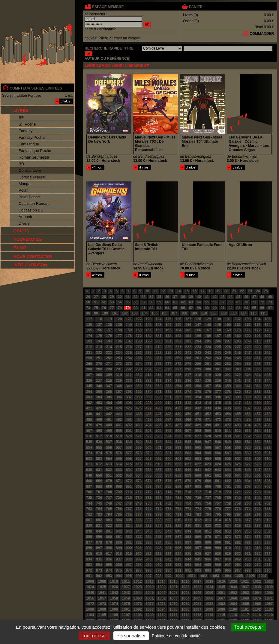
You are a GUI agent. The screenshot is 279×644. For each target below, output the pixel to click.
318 (198, 375)
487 (178, 425)
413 (198, 403)
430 (178, 408)
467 (168, 420)
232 (99, 353)
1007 (263, 576)
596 (129, 459)
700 (218, 487)
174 (89, 336)
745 (99, 503)
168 (218, 330)
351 (148, 386)
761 (258, 503)
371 (158, 392)
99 (96, 313)
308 (99, 375)
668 (89, 481)
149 (218, 325)
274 (139, 364)
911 (238, 548)
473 (228, 420)
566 (208, 448)
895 (268, 542)
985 (218, 570)
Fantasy (25, 131)
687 (89, 487)
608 (248, 459)
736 (198, 498)
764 (99, 509)
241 (188, 353)
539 (129, 442)
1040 (90, 593)
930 (238, 554)
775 (208, 509)
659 (188, 475)
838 (268, 526)
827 (158, 526)
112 (224, 313)
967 (228, 565)
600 (168, 459)
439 (268, 408)
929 (228, 554)
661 (208, 475)
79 (128, 308)
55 (128, 302)
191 (258, 336)
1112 (186, 615)
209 (248, 341)
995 (129, 576)
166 (198, 330)
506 (178, 431)
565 (198, 448)
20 (226, 291)
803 (109, 520)
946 (208, 559)
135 (268, 319)
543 (168, 442)
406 (129, 403)
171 (248, 330)
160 (139, 330)
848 (178, 531)
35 (159, 297)
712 (148, 492)
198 (139, 341)
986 (228, 570)
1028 (138, 587)
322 (238, 375)
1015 (174, 582)
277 (168, 364)
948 (228, 559)
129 (208, 319)
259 (178, 358)
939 (139, 559)
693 (148, 487)
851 (208, 531)
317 (188, 375)
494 (248, 425)
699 (208, 487)
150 (228, 325)
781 (268, 509)
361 (248, 386)
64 (199, 302)
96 (262, 308)
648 (268, 470)
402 (89, 403)
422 (99, 408)
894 (258, 542)
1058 (114, 598)
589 (248, 453)
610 (268, 459)
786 (129, 515)
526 (188, 436)
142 (148, 325)
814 (218, 520)
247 (248, 353)
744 (89, 503)
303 (238, 369)
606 (228, 459)
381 (258, 392)
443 (119, 414)
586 (218, 453)
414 (208, 403)
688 (99, 487)
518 (109, 436)
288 (89, 369)
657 (168, 475)
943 (178, 559)
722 (248, 492)
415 (218, 403)
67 (222, 302)
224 (208, 347)
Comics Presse (32, 177)
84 (167, 308)
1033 (197, 587)
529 (218, 436)
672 (129, 481)
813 (208, 520)
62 (183, 302)
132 (238, 319)
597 (139, 459)
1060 (138, 598)
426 (139, 408)
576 (119, 453)
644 (228, 470)
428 (158, 408)
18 (210, 291)
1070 (257, 598)
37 (175, 297)
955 (109, 565)
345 (89, 386)
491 (218, 425)
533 (258, 436)
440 (89, 414)
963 (188, 565)
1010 (114, 582)
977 (139, 570)
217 (139, 347)
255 (139, 358)
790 (168, 515)
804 (119, 520)
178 (129, 336)
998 (158, 576)
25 (266, 291)
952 (268, 559)
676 (168, 481)
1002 (203, 576)
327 (99, 381)
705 (268, 487)
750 (148, 503)
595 (119, 459)
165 (188, 330)
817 (248, 520)
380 (248, 392)
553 (268, 442)
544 (178, 442)
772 (178, 509)
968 (238, 565)
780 (258, 509)
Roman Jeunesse (34, 157)
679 (198, 481)
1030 (162, 587)
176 (109, 336)
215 (119, 347)
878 (99, 542)
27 (96, 297)
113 (234, 313)
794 (208, 515)
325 (268, 375)
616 (139, 464)
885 (168, 542)
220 (168, 347)
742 (258, 498)
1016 (186, 582)
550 (238, 442)
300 (208, 369)
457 (258, 414)
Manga (25, 184)
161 (148, 330)
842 (119, 531)
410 (168, 403)
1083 (221, 604)
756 (208, 503)
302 (228, 369)
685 (258, 481)
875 (258, 537)
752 (168, 503)
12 (163, 291)
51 (96, 302)
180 (148, 336)
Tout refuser (94, 636)
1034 (209, 587)
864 (148, 537)
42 (215, 297)
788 (148, 515)
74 (88, 308)
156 (99, 330)
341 (238, 381)
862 (129, 537)
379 (238, 392)
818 (258, 520)
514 (258, 431)
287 (268, 364)
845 (148, 531)
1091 (126, 609)
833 (218, 526)
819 (268, 520)
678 (188, 481)
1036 (233, 587)
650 (99, 475)
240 (178, 353)
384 (99, 397)
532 (248, 436)
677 (178, 481)
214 (109, 347)
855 (248, 531)
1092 (138, 609)
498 (99, 431)
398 (238, 397)
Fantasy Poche (32, 137)
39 (191, 297)
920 (139, 554)
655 (148, 475)
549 (228, 442)
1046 (162, 593)
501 (129, 431)
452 (208, 414)
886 (178, 542)
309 (109, 375)
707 (99, 492)
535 (89, 442)
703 (248, 487)
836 (248, 526)
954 (99, 565)
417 (238, 403)
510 (218, 431)
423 (109, 408)
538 (119, 442)
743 (268, 498)
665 (248, 475)
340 (228, 381)
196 (119, 341)
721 (238, 492)
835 (238, 526)
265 (238, 358)
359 (228, 386)
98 (88, 313)
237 (148, 353)
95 (254, 308)
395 (208, 397)
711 (139, 492)
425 (129, 408)
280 (198, 364)
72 (262, 302)
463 (129, 420)
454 (228, 414)
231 (89, 353)
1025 (102, 587)
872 (228, 537)
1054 (257, 593)
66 (215, 302)
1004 (227, 576)
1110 (162, 615)
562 (168, 448)
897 (99, 548)
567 (218, 448)
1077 (150, 604)
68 (230, 302)
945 (198, 559)
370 (148, 392)
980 (168, 570)
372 (168, 392)
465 (148, 420)
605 (218, 459)
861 (119, 537)
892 (238, 542)
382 (268, 392)
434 (218, 408)
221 (178, 347)
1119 (269, 615)
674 (148, 481)
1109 (150, 615)
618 (158, 464)
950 (248, 559)
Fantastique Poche (35, 151)
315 (168, 375)
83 (159, 308)
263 (218, 358)
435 (228, 408)
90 (215, 308)
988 (248, 570)
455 (238, 414)
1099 (221, 609)
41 (207, 297)
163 (168, 330)
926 (198, 554)
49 (270, 297)
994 (119, 576)
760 (248, 503)
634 (129, 470)
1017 (197, 582)
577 (129, 453)
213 (99, 347)
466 (158, 420)
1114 (209, 615)
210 (258, 341)
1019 (221, 582)
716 (188, 492)
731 (148, 498)
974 (109, 570)
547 (208, 442)
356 (198, 386)
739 (228, 498)
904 (168, 548)
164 (178, 330)
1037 (245, 587)
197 (129, 341)
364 (89, 392)
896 (89, 548)
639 (178, 470)
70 (246, 302)
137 (99, 325)
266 (248, 358)
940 (148, 559)
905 (178, 548)
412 (188, 403)
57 (144, 302)
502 (139, 431)
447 (158, 414)
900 (129, 548)
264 (228, 358)
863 (139, 537)
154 (268, 325)
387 (129, 397)
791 (178, 515)
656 (158, 475)
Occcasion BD (31, 210)
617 (148, 464)
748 (129, 503)
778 (238, 509)
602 (188, 459)
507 (188, 431)
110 (204, 313)
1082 (209, 604)
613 (109, 464)
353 (168, 386)
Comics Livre (30, 170)
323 (248, 375)
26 (88, 297)
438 (258, 408)
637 (158, 470)
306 (268, 369)
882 (139, 542)
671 (119, 481)
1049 (197, 593)
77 (112, 308)
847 (168, 531)
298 (188, 369)
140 (129, 325)
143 (158, 325)
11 (155, 291)
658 (178, 475)
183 (178, 336)
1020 (233, 582)
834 (228, 526)
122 (139, 319)
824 (129, 526)
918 (119, 554)
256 (148, 358)
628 (258, 464)
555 (99, 448)
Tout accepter (249, 627)
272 (119, 364)
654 (139, 475)
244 (218, 353)
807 (148, 520)
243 (208, 353)
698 (198, 487)
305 (258, 369)
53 (112, 302)
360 (238, 386)
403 (99, 403)
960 (158, 565)
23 (250, 291)
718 (208, 492)
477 (268, 420)
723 (258, 492)
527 (198, 436)
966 (218, 565)
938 (129, 559)
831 (198, 526)
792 (188, 515)
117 (89, 319)
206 (218, 341)
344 (268, 381)
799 (258, 515)
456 (248, 414)
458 (268, 414)
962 (178, 565)
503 (148, 431)
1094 (162, 609)
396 (218, 397)
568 (228, 448)
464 (139, 420)
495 (258, 425)
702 (238, 487)
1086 (257, 604)
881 (129, 542)
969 (248, 565)
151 (238, 325)
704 (258, 487)
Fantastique (29, 144)
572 (268, 448)
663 (228, 475)
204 (198, 341)
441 (99, 414)
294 (148, 369)
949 (238, 559)
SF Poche (27, 124)
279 (188, 364)
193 (89, 341)
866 (168, 537)
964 (198, 565)
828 (168, 526)
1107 (126, 615)
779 (248, 509)
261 (198, 358)
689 (109, 487)
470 (198, 420)
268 (268, 358)
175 (99, 336)
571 (258, 448)
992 (99, 576)
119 (109, 319)
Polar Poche (29, 197)
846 (158, 531)
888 (198, 542)
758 (228, 503)
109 (194, 313)
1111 (174, 615)
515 (268, 431)
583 (188, 453)
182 (168, 336)
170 (238, 330)
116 (263, 313)
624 (218, 464)
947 (218, 559)
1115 (221, 615)
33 (144, 297)
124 (158, 319)
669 (99, 481)
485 (158, 425)
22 (242, 291)
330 (129, 381)
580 (158, 453)
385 (109, 397)
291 (119, 369)
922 (158, 554)
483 (139, 425)
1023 (269, 582)
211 (268, 341)
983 (198, 570)
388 (139, 397)
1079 (174, 604)
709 (119, 492)
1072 (90, 604)
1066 (209, 598)
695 (168, 487)
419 (258, 403)
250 (89, 358)
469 (188, 420)
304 (248, 369)
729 (129, 498)
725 (89, 498)
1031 (174, 587)
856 (258, 531)
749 (139, 503)
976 (129, 570)
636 (148, 470)
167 (208, 330)
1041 (102, 593)
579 (148, 453)
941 (158, 559)
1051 (221, 593)
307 (89, 375)
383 (89, 397)
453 (218, 414)
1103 (269, 609)
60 (167, 302)
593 (99, 459)
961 (168, 565)
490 (208, 425)
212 (89, 347)
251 (99, 358)
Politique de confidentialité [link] (176, 636)
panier (196, 7)
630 (89, 470)
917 (109, 554)
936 (109, 559)
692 (139, 487)
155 (89, 330)
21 (234, 291)
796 (228, 515)
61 (175, 302)
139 (119, 325)
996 (139, 576)
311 (129, 375)
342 (248, 381)
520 (129, 436)
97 (270, 308)
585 (208, 453)
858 (89, 537)
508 (198, 431)
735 (188, 498)
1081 (197, 604)
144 (168, 325)
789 (158, 515)
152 (248, 325)
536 (99, 442)
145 (178, 325)
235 (129, 353)
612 (99, 464)
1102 (257, 609)
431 (188, 408)
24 (258, 291)
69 (238, 302)
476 (258, 420)
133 (248, 319)
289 (99, 369)
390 (158, 397)
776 (218, 509)
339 (218, 381)
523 (158, 436)
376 (208, 392)
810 (178, 520)
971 (268, 565)
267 (258, 358)
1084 (233, 604)
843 (129, 531)
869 (198, 537)
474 (238, 420)
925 (188, 554)
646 (248, 470)
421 (89, 408)
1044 (138, 593)
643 (218, 470)
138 (109, 325)
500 (119, 431)
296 (168, 369)
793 (198, 515)
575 (109, 453)
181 (158, 336)
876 (268, 537)
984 (208, 570)
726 (99, 498)
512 (238, 431)
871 (218, 537)
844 (139, 531)
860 (109, 537)
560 (148, 448)
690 (119, 487)
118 (99, 319)
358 (218, 386)
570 (248, 448)
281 (208, 364)
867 (178, 537)
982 (188, 570)
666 (258, 475)
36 (167, 297)
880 (119, 542)
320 (218, 375)
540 (139, 442)
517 (99, 436)
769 (148, 509)
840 (99, 531)
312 (139, 375)
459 (89, 420)
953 (89, 565)
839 (89, 531)
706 (89, 492)
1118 (257, 615)
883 (148, 542)
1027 (126, 587)
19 (218, 291)
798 (248, 515)
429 (168, 408)
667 (268, 475)
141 (139, 325)
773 (188, 509)
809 (168, 520)
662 (218, 475)
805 (129, 520)
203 (188, 341)
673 (139, 481)
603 (198, 459)
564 (188, 448)
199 (148, 341)
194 (99, 341)
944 (188, 559)
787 (139, 515)
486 (168, 425)
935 (99, 559)
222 (188, 347)
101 (115, 313)
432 (198, 408)
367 (119, 392)
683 (238, 481)
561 (158, 448)
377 (218, 392)
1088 (90, 609)
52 (104, 302)
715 (178, 492)
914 (268, 548)
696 (178, 487)
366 (109, 392)
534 (268, 436)
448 (168, 414)
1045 (150, 593)
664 (238, 475)
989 (258, 570)
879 (109, 542)
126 (178, 319)
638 (168, 470)
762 (268, 503)
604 (208, 459)
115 (253, 313)
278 (178, 364)
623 (208, 464)
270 (99, 364)
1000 (179, 576)
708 (109, 492)
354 (178, 386)
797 (238, 515)
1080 (186, 604)
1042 (114, 593)
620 (178, 464)
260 (188, 358)
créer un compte (127, 38)
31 (128, 297)
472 (218, 420)
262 (208, 358)
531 (238, 436)
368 (129, 392)
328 (109, 381)
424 (119, 408)
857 (268, 531)
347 (109, 386)
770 (158, 509)
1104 (90, 615)
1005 (239, 576)
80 (135, 308)
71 (254, 302)
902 (148, 548)
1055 (269, 593)
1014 (162, 582)
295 (158, 369)
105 (154, 313)
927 (208, 554)
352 (158, 386)
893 (248, 542)
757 (218, 503)
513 (248, 431)
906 (188, 548)
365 (99, 392)
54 (120, 302)
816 (238, 520)
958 (139, 565)
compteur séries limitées (36, 88)
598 (148, 459)
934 (89, 559)
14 (179, 291)
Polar (23, 190)
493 (238, 425)
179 (139, 336)
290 (109, 369)
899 (119, 548)
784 (109, 515)
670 (109, 481)
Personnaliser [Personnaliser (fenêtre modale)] (131, 636)
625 (228, 464)
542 (158, 442)
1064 (186, 598)
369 (139, 392)
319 (208, 375)
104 (145, 313)
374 (188, 392)
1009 (102, 582)
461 (109, 420)
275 (148, 364)
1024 (90, 587)
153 (258, 325)
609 (258, 459)
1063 (174, 598)
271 (109, 364)
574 (99, 453)
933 (268, 554)
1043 (126, 593)
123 (148, 319)
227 (238, 347)
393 (188, 397)
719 (218, 492)
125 (168, 319)
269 (89, 364)
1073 (102, 604)
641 (198, 470)
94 (246, 308)
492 (228, 425)
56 (135, 302)
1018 (209, 582)
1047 (174, 593)
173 (268, 330)
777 (228, 509)
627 (248, 464)
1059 (126, 598)
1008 (90, 582)
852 (218, 531)
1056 (90, 598)
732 (158, 498)
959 (148, 565)
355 (188, 386)
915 (89, 554)
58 (151, 302)
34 (151, 297)
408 (148, 403)
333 (158, 381)
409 (158, 403)
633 (119, 470)
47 (254, 297)
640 (188, 470)
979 (158, 570)
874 (248, 537)
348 (119, 386)
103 (135, 313)
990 (268, 570)
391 (168, 397)
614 (119, 464)
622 (198, 464)
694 (158, 487)
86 (183, 308)
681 (218, 481)
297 (178, 369)
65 (207, 302)
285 (248, 364)
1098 (209, 609)
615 (129, 464)
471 (208, 420)
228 (248, 347)
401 (268, 397)
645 (238, 470)
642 (208, 470)
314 (158, 375)
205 (208, 341)
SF (21, 118)
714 (168, 492)
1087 (269, 604)
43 (222, 297)
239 (168, 353)
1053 (245, 593)
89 (207, 308)
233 (109, 353)
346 (99, 386)
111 (214, 313)
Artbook (25, 217)
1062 (162, 598)
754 (188, 503)
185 (198, 336)
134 (258, 319)
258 (168, 358)
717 (198, 492)
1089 (102, 609)
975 (119, 570)
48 (262, 297)
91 (222, 308)
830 (188, 526)
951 (258, 559)
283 (228, 364)
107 (174, 313)
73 (270, 302)
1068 (233, 598)
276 (158, 364)
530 (228, 436)
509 (208, 431)
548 (218, 442)
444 (129, 414)
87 (191, 308)
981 (178, 570)
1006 (251, 576)
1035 (221, 587)
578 (139, 453)
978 (148, 570)
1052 (233, 593)
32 (135, 297)
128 (198, 319)
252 (109, 358)
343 (258, 381)
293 (139, 369)
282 (218, 364)
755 (198, 503)
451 (198, 414)
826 (148, 526)
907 (198, 548)
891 (228, 542)
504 (158, 431)
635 (139, 470)
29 (112, 297)
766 (119, 509)
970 (258, 565)
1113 (197, 615)
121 (129, 319)
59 (159, 302)
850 (198, 531)
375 (198, 392)
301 (218, 369)
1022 (257, 582)
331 (139, 381)
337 (198, 381)
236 (139, 353)
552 (258, 442)
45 (238, 297)
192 (268, 336)
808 (158, 520)
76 (104, 308)
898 (109, 548)
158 (119, 330)
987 (238, 570)
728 (119, 498)
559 (139, 448)
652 (119, 475)
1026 (114, 587)
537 (109, 442)
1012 (138, 582)
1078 (162, 604)
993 (109, 576)
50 (88, 302)
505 (168, 431)
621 (188, 464)
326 (89, 381)
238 (158, 353)
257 (158, 358)
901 (139, 548)
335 (178, 381)
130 (218, 319)
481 (119, 425)
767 (129, 509)
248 (258, 353)
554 (89, 448)
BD (21, 164)
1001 (191, 576)
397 (228, 397)
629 (268, 464)
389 (148, 397)
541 (148, 442)
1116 (233, 615)
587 (228, 453)
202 (178, 341)
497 (89, 431)
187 (218, 336)
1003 (215, 576)
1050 (209, 593)
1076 (138, 604)
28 (104, 297)
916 (99, 554)
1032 (186, 587)
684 (248, 481)
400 (258, 397)
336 (188, 381)
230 (268, 347)
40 (199, 297)
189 (238, 336)
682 (228, 481)
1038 (257, 587)
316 (178, 375)
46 (246, 297)
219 (158, 347)
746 (109, 503)
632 (109, 470)
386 (119, 397)
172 (258, 330)
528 (208, 436)
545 (188, 442)
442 (109, 414)
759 (238, 503)
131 (228, 319)
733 (168, 498)
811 (188, 520)
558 (129, 448)
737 (208, 498)
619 (168, 464)
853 (228, 531)
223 (198, 347)
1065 (197, 598)
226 (228, 347)
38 (183, 297)
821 (99, 526)
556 (109, 448)
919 (129, 554)
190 (248, 336)
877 (89, 542)
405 (119, 403)
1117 (245, 615)
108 (184, 313)
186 (208, 336)
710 (129, 492)
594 (109, 459)
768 (139, 509)
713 (158, 492)
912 (248, 548)
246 (238, 353)
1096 (186, 609)
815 (228, 520)
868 (188, 537)
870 (208, 537)
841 (109, 531)
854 (238, 531)
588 (238, 453)
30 (120, 297)
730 (139, 498)
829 (178, 526)
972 (89, 570)
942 (168, 559)
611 (89, 464)
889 (208, 542)
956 (119, 565)
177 (119, 336)
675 (158, 481)
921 (148, 554)
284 (238, 364)
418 (248, 403)
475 (248, 420)
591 (268, 453)
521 (139, 436)
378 (228, 392)
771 (168, 509)
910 (228, 548)
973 (99, 570)
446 (148, 414)
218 (148, 347)
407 (139, 403)
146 (188, 325)
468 (178, 420)
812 (198, 520)
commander (262, 34)
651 (109, 475)
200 (158, 341)
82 (151, 308)
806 (139, 520)
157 (109, 330)
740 (238, 498)
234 (119, 353)
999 (168, 576)
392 (178, 397)
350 (139, 386)
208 (238, 341)
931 (248, 554)
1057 (102, 598)
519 (119, 436)
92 (230, 308)
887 (188, 542)
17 (202, 291)
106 (164, 313)
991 (89, 576)
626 (238, 464)
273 (129, 364)
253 (119, 358)
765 (109, 509)
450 (188, 414)
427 (148, 408)
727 (109, 498)
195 (109, 341)
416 (228, 403)
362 (258, 386)
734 (178, 498)
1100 (233, 609)
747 (119, 503)
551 (248, 442)
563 (178, 448)
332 (148, 381)
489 (198, 425)
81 (144, 308)
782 (89, 515)
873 (238, 537)
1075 (126, 604)
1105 (102, 615)
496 (268, 425)
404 (109, 403)
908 (208, 548)
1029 (150, 587)
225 (218, 347)
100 (105, 313)
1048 (186, 593)
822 (109, 526)
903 (158, 548)
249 (268, 353)
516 (89, 436)
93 (238, 308)
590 (258, 453)
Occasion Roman (34, 204)
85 (175, 308)
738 (218, 498)
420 (268, 403)
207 (228, 341)
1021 (245, 582)
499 (109, 431)
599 (158, 459)
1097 (197, 609)
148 (208, 325)
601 (178, 459)
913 (258, 548)
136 (89, 325)
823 (119, 526)
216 (129, 347)
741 (248, 498)
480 (109, 425)
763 (89, 509)
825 (139, 526)
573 (89, 453)
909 (218, 548)
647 (258, 470)
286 (258, 364)
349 (129, 386)
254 (129, 358)
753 (178, 503)
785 (119, 515)
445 (139, 414)
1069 (245, 598)
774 (198, 509)
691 (129, 487)
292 (129, 369)
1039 (269, 587)
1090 (114, 609)
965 (208, 565)
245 (228, 353)
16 (195, 291)
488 (188, 425)
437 (248, 408)
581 (168, 453)
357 (208, 386)
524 (168, 436)
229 (258, 347)
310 (119, 375)
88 (199, 308)
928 (218, 554)
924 (178, 554)
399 (248, 397)
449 (178, 414)
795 (218, 515)
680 (208, 481)
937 (119, 559)
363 (268, 386)
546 (198, 442)
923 (168, 554)
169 (228, 330)
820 (89, 526)
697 (188, 487)
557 (119, 448)
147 (198, 325)
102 (125, 313)
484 (148, 425)
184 (188, 336)
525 (178, 436)
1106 (114, 615)
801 (89, 520)
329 (119, 381)
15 (187, 291)
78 (120, 308)
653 (129, 475)
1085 (245, 604)
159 (129, 330)
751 (158, 503)
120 (119, 319)
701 (228, 487)
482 (129, 425)
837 (258, 526)
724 (268, 492)
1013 (150, 582)
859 (99, 537)
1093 (150, 609)
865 (158, 537)
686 (268, 481)
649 (89, 475)
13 (171, 291)
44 (230, 297)
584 (198, 453)
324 (258, 375)
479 (99, 425)
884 (158, 542)
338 (208, 381)
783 (99, 515)
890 (218, 542)
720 (228, 492)
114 (244, 313)
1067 (221, 598)
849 (188, 531)
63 (191, 302)
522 (148, 436)
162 (158, 330)
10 (147, 291)
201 (168, 341)
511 (228, 431)
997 (148, 576)
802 (99, 520)
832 (208, 526)
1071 (269, 598)
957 (129, 565)
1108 (138, 615)
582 (178, 453)
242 (198, 353)
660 (198, 475)
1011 (126, 582)
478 (89, 425)
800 (268, 515)
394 (198, 397)
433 (208, 408)
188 (228, 336)
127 (188, 319)
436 (238, 408)
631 (99, 470)
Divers (24, 223)
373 (178, 392)
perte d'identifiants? (100, 29)
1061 (150, 598)
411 (178, 403)
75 (96, 308)
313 (148, 375)
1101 (245, 609)
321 (228, 375)
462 (119, 420)
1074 (114, 604)
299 (198, 369)
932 (258, 554)
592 (89, 459)
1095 (174, 609)
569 (238, 448)
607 (238, 459)
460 (99, 420)
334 (168, 381)
